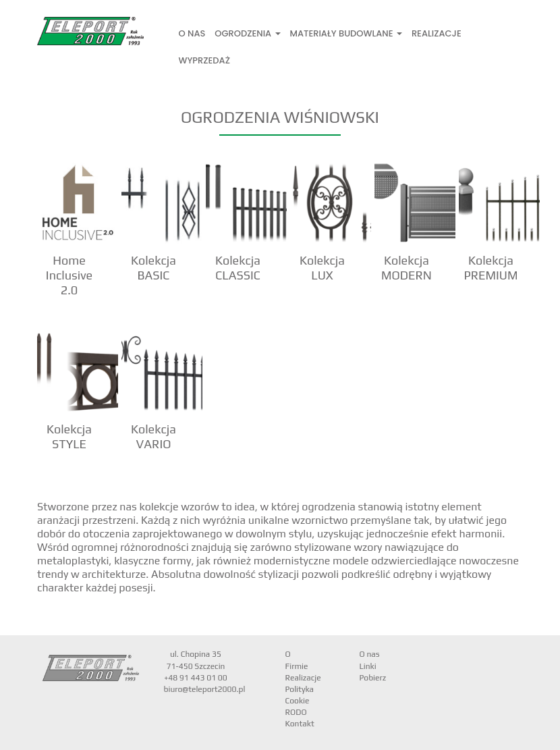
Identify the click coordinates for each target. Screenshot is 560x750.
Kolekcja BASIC (153, 268)
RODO (296, 712)
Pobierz (373, 678)
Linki (368, 666)
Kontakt (300, 724)
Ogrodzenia (247, 33)
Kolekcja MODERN (407, 268)
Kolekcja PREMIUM (491, 268)
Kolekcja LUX (322, 268)
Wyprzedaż (204, 60)
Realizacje (437, 33)
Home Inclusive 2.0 (69, 275)
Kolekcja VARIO (153, 436)
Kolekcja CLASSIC (238, 268)
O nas (192, 33)
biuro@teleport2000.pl (205, 689)
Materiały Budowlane (346, 33)
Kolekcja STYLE (69, 436)
